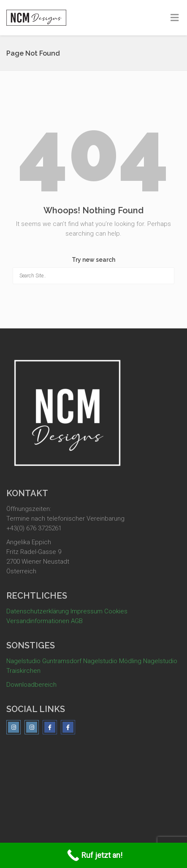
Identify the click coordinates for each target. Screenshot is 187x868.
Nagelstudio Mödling (112, 661)
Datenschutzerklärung (38, 611)
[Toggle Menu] (175, 18)
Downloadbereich (31, 685)
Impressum (87, 611)
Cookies (116, 611)
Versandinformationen (38, 621)
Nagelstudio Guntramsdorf (44, 661)
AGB (77, 621)
